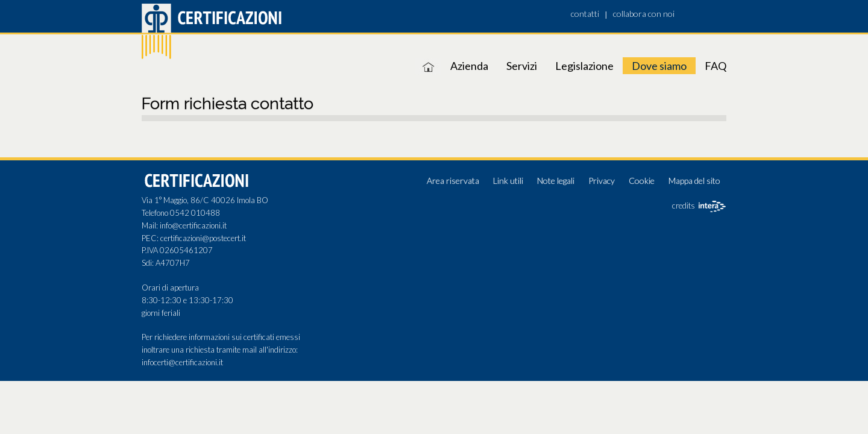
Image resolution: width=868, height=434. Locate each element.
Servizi (522, 66)
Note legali (556, 181)
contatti (585, 14)
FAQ (715, 66)
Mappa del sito (694, 181)
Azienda (469, 66)
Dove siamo (659, 66)
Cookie (642, 181)
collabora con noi (644, 14)
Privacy (602, 181)
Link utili (508, 181)
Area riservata (453, 181)
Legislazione (584, 66)
